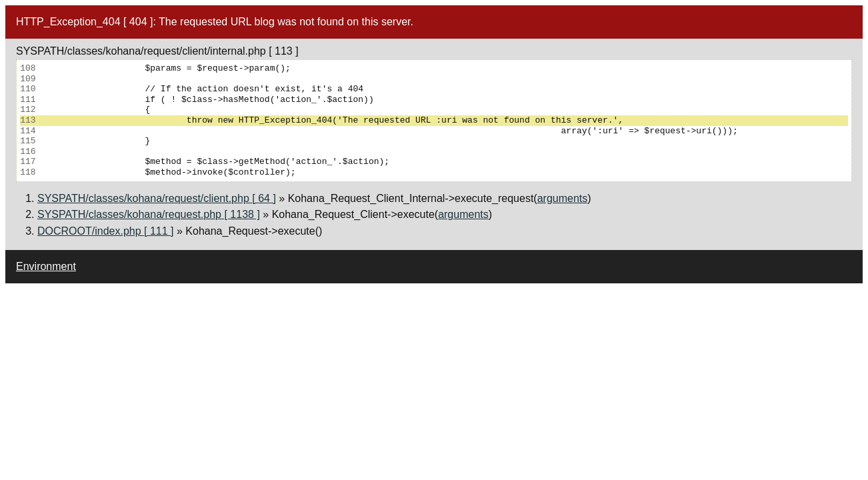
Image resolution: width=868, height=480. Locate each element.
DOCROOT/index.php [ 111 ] (106, 231)
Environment (46, 266)
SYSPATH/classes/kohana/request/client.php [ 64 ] (157, 198)
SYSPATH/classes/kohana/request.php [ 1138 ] (149, 214)
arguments (563, 198)
